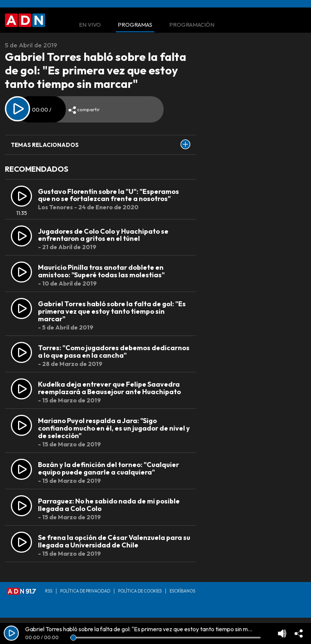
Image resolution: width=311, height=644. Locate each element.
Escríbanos (182, 591)
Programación (192, 25)
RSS (49, 591)
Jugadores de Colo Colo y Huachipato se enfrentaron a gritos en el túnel (103, 235)
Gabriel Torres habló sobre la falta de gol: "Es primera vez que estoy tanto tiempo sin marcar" (112, 311)
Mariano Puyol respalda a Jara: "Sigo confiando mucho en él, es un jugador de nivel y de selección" (114, 428)
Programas (135, 25)
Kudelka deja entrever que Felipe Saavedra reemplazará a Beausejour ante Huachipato (109, 388)
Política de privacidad (85, 591)
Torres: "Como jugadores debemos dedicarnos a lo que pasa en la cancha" (114, 351)
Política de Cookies (140, 591)
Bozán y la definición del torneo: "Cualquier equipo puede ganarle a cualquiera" (108, 468)
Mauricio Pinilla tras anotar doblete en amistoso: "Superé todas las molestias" (101, 271)
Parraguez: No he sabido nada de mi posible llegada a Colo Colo (109, 505)
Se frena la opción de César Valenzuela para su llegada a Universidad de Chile (114, 541)
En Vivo (90, 25)
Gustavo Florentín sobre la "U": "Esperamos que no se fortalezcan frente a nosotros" (108, 195)
